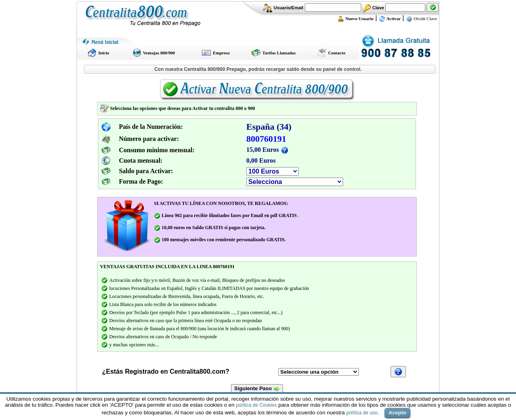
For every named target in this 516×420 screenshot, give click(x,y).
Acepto (397, 413)
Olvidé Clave (421, 19)
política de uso (362, 413)
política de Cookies (256, 405)
